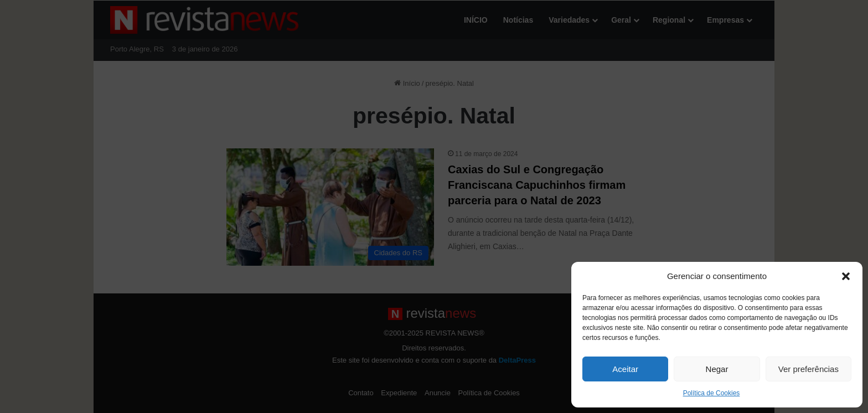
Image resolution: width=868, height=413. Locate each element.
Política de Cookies (712, 393)
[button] (846, 276)
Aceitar (625, 369)
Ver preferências (808, 369)
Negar (717, 369)
